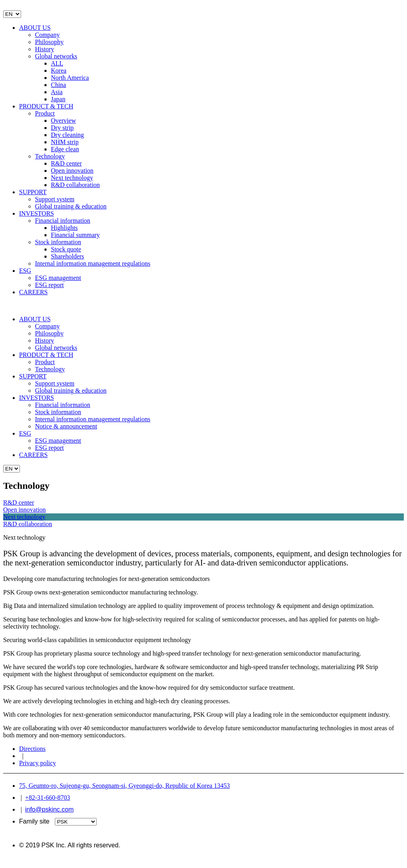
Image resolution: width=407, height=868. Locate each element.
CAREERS (33, 292)
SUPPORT (33, 192)
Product (45, 113)
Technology (50, 156)
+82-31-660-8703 (47, 798)
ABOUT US (35, 28)
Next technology (72, 178)
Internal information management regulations (93, 263)
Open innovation (72, 171)
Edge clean (65, 149)
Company (47, 35)
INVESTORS (37, 213)
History (45, 49)
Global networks (56, 56)
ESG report (49, 285)
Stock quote (66, 249)
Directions (32, 749)
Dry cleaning (67, 135)
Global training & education (71, 206)
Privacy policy (38, 763)
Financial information (63, 221)
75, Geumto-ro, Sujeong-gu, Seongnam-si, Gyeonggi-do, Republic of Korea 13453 (124, 786)
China (58, 85)
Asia (57, 92)
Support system (55, 199)
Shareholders (68, 256)
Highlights (64, 228)
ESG (25, 271)
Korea (59, 70)
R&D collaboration (75, 185)
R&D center (66, 163)
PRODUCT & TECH (46, 106)
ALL (57, 63)
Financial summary (75, 235)
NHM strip (65, 142)
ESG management (58, 278)
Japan (58, 99)
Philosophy (49, 42)
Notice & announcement (66, 426)
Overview (63, 121)
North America (70, 78)
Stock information (58, 242)
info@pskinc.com (49, 809)
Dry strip (62, 128)
